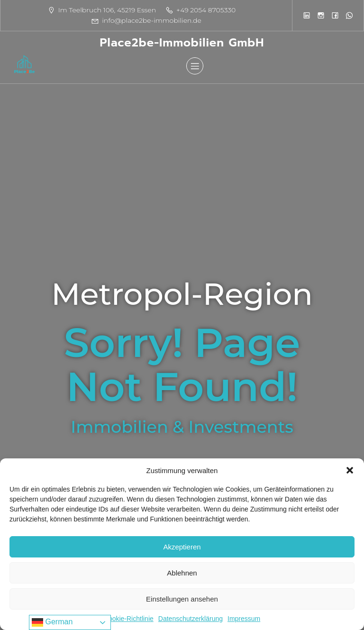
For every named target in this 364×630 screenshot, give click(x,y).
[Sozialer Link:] (307, 15)
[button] (350, 470)
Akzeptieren (182, 547)
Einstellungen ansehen (182, 599)
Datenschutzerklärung (191, 619)
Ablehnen (182, 573)
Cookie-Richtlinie (129, 619)
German (52, 622)
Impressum (244, 619)
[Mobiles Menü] (195, 66)
